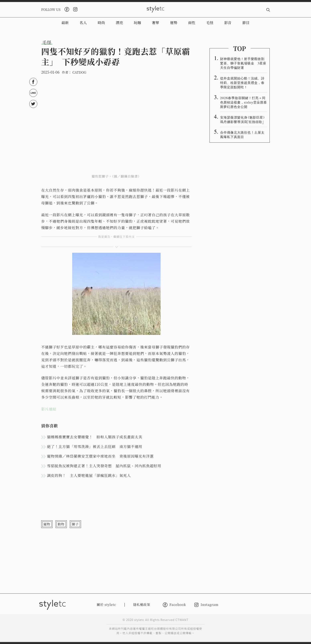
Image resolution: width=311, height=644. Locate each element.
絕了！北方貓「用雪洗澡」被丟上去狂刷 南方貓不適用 (95, 446)
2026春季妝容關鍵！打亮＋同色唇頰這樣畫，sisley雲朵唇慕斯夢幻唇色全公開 (244, 102)
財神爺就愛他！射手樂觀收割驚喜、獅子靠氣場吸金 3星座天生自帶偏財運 (243, 63)
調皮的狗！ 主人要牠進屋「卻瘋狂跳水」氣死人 (89, 475)
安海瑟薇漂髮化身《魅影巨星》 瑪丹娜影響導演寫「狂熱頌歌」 (243, 119)
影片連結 (49, 409)
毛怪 (210, 22)
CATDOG (79, 72)
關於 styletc (107, 605)
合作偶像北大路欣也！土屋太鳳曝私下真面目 (242, 134)
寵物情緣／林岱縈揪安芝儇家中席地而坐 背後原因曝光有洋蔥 (100, 456)
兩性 (192, 22)
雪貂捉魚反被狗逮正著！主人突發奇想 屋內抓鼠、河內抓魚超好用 (104, 466)
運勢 (174, 22)
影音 (228, 22)
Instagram (206, 605)
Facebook (174, 605)
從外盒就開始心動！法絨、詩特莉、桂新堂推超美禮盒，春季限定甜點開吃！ (242, 82)
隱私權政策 (142, 605)
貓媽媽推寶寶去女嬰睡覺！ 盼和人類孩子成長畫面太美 (95, 437)
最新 (65, 22)
